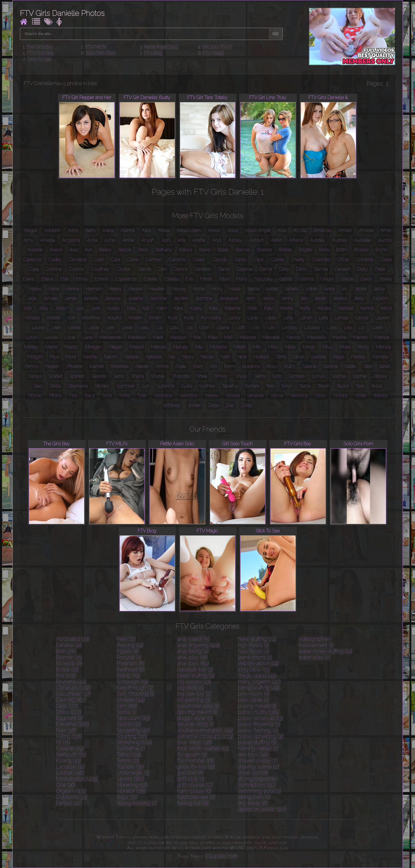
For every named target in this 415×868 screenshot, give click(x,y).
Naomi (111, 357)
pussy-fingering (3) (259, 724)
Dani (163, 269)
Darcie (266, 269)
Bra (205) (66, 676)
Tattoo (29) (129, 754)
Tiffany (55, 396)
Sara (367, 366)
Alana (108, 230)
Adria (73, 230)
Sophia (338, 376)
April (166, 240)
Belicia (125, 250)
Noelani (261, 357)
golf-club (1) (191, 779)
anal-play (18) (193, 657)
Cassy (241, 260)
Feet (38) (66, 730)
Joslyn (62, 308)
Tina (73, 396)
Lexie (127, 328)
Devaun (343, 269)
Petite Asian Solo (161, 47)
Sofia (277, 376)
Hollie (199, 289)
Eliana (47, 279)
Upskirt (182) (131, 779)
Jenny (287, 298)
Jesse (320, 298)
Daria (284, 269)
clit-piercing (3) (194, 700)
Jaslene (135, 298)
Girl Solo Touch (217, 47)
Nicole (207, 357)
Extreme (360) (73, 724)
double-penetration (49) (205, 730)
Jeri (304, 298)
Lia (159, 328)
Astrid (276, 240)
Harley (115, 289)
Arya (217, 240)
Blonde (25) (69, 657)
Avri (88, 250)
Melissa (159, 347)
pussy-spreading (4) (261, 736)
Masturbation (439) (77, 779)
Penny (31, 366)
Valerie (211, 396)
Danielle (203, 269)
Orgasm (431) (71, 791)
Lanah (306, 318)
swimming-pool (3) (260, 791)
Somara (297, 376)
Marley (31, 347)
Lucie (70, 337)
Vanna (277, 396)
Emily (82, 279)
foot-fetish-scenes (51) (203, 748)
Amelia (366, 230)
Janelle (91, 298)
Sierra (259, 376)
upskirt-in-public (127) (262, 809)
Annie (128, 240)
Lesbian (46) (70, 773)
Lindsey (312, 328)
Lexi (110, 328)
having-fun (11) (193, 803)
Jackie (361, 289)
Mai (197, 337)
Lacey (234, 318)
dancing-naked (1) (197, 712)
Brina (324, 250)
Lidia (174, 328)
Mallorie (248, 337)
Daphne (244, 269)
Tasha (305, 386)
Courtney (100, 269)
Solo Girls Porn (101, 53)
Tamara (252, 386)
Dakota (144, 269)
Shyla (241, 376)
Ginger (327, 279)
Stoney (102, 386)
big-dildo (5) (191, 688)
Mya (54, 357)
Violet (360, 396)
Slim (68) (127, 706)
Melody (181, 347)
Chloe (343, 260)
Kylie (189, 318)
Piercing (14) (130, 645)
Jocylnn (380, 298)
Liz (362, 328)
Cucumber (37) (73, 694)
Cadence (32, 260)
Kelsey (325, 308)
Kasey (196, 308)
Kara (178, 308)
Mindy (309, 347)
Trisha (124, 396)
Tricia (107, 396)
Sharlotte (181, 376)
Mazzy (71, 347)
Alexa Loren (189, 230)
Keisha (287, 308)
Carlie (133, 260)
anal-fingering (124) (199, 645)
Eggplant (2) (70, 718)
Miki (257, 347)
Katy (269, 308)
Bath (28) (66, 651)
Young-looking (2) (137, 803)
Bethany (164, 250)
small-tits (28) (253, 773)
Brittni (342, 250)
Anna (92, 240)
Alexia (214, 230)
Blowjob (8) (69, 663)
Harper (136, 289)
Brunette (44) (71, 682)
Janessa (113, 298)
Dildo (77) (67, 706)
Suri (145, 386)
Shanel (158, 376)
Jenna (268, 298)
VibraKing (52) (132, 785)
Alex (146, 230)
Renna (162, 366)
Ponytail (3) (129, 657)
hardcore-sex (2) (196, 797)
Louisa (51, 337)
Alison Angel (258, 230)
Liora (332, 328)
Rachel (97, 366)
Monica (384, 347)
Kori (71, 318)
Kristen (136, 318)
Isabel (272, 289)
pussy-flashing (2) (258, 730)
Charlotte (321, 260)
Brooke (361, 250)
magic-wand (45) (257, 676)
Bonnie (243, 250)
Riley (198, 366)
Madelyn (137, 337)
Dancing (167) (71, 700)
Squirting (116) (132, 736)
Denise (321, 269)
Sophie (359, 376)
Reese (142, 366)
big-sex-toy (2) (194, 694)
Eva (189, 279)
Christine (365, 260)
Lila (189, 328)
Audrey (340, 240)
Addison (53, 230)
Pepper (52, 366)
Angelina (71, 240)
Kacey (114, 308)
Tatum (324, 386)
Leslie (93, 328)
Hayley (179, 289)
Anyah (148, 240)
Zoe (230, 405)
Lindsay (290, 328)
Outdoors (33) (72, 797)
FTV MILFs (96, 47)
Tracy (90, 396)
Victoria (340, 396)
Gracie (347, 279)
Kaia (131, 308)
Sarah (385, 366)
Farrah (206, 279)
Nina (242, 357)
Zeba (213, 405)
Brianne (264, 250)
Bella (143, 250)
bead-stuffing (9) (196, 676)
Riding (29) (129, 676)
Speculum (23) (133, 718)
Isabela (292, 289)
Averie (56, 250)
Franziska (263, 279)
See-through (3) (135, 688)
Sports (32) (129, 724)
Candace (78, 260)
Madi (158, 337)
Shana (137, 376)
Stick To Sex (39, 59)
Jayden (181, 298)
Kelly (306, 308)
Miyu (328, 347)
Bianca (186, 250)
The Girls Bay (40, 47)
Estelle (150, 279)
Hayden (157, 289)
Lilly (257, 328)
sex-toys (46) (253, 754)
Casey (199, 260)
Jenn (250, 298)
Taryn (287, 386)
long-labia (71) (254, 669)
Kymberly (211, 318)
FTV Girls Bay (41, 53)
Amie (386, 230)
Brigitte (305, 250)
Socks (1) (127, 712)
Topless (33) (130, 767)
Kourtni (115, 318)
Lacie (253, 318)
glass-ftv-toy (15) (196, 767)
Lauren (383, 318)
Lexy (145, 328)
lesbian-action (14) (258, 663)
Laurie (38, 328)
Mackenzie (110, 337)
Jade (32, 298)
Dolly (363, 269)
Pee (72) (126, 639)
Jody (43, 308)
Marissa (382, 337)
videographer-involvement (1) (316, 642)
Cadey (55, 260)
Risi (214, 366)
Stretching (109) (134, 742)
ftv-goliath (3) (192, 754)
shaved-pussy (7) (258, 761)
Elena (29, 279)
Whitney (172, 405)
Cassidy (220, 260)
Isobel (311, 289)
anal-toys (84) (193, 663)
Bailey (105, 250)
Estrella (171, 279)
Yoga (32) (127, 797)
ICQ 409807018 (221, 856)
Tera (360, 386)
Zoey (246, 405)
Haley (36, 289)
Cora (34, 269)
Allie (282, 230)
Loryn (32, 337)
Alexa (164, 230)
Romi (230, 366)
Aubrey (318, 240)
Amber (345, 230)
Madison (178, 337)
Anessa (48, 240)
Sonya (318, 376)
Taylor (343, 386)
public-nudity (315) (259, 712)
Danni (224, 269)
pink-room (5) (254, 694)
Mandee (271, 337)
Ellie (65, 279)
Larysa (362, 318)
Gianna (307, 279)
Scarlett (77, 376)
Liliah (204, 328)
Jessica (340, 298)
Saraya (35, 376)
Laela (271, 318)
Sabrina (330, 366)
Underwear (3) (133, 773)
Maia (213, 337)
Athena (296, 240)
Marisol (360, 337)
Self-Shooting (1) (136, 694)
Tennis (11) (128, 761)
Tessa (377, 386)
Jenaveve (229, 298)
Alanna (128, 230)
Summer (125, 386)
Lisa (348, 328)
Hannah (94, 289)
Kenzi (386, 308)
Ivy (345, 289)
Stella (55, 386)
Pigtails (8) (128, 651)
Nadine (90, 357)
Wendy (381, 396)
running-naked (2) (258, 748)
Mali (229, 337)
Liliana (223, 328)
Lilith (241, 328)
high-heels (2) (254, 645)
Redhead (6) (131, 669)
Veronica (299, 396)
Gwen (366, 279)
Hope (235, 289)
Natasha (154, 357)
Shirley (221, 376)
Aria (182, 240)
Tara (270, 386)
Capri (99, 260)
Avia (73, 250)
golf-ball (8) (190, 773)
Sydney (207, 386)
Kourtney (92, 318)
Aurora (385, 240)
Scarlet (55, 376)
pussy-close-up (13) (261, 718)
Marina (339, 337)
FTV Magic (213, 53)
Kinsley (33, 318)
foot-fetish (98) (195, 742)
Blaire (205, 250)
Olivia (298, 357)
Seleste (99, 376)
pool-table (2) (254, 700)
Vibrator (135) (131, 791)
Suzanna (165, 386)
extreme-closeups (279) (205, 736)
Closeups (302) (73, 688)
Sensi (119, 376)
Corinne (54, 269)
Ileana (253, 289)
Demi (302, 269)
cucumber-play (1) (198, 706)
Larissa (342, 318)
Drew (380, 269)
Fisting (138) (69, 736)
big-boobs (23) (194, 682)
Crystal (124, 269)
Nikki (226, 357)
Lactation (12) (71, 767)
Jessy (359, 298)
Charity (298, 260)
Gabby (286, 279)
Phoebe (75, 366)
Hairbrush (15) (71, 754)
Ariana (199, 240)
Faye (224, 279)
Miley (290, 347)
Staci (38, 386)
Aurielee (363, 240)
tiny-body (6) (253, 803)
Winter (194, 405)
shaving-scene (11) (259, 767)
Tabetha (230, 386)
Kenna (367, 308)
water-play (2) (314, 657)
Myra (71, 357)
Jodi (27, 308)
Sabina (309, 366)
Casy (259, 260)
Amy (28, 240)
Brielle (285, 250)
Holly (217, 289)
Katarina (233, 308)
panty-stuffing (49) (259, 688)
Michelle (218, 347)
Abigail (31, 230)
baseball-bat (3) (195, 669)
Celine (277, 260)
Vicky (320, 396)
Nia (172, 357)
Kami (162, 308)
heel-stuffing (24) (257, 639)
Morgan (35, 357)
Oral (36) (66, 785)
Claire (386, 260)
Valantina (163, 396)
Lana (288, 318)
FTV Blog (153, 53)
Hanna (73, 289)
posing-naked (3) (257, 706)
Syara (187, 386)
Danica (181, 269)
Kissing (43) (69, 761)
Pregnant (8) (131, 663)
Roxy (272, 366)
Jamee (51, 298)
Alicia (233, 230)
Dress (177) (69, 712)
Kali (146, 308)
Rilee (181, 366)
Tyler (142, 396)
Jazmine (204, 298)
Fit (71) (63, 742)
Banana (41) (69, 645)
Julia (80, 308)
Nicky (188, 357)
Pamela (380, 357)
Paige (339, 357)
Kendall (346, 308)
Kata (213, 308)
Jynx (96, 308)
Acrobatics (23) (73, 639)
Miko (273, 347)
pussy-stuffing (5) (257, 742)
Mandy (294, 337)
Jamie (70, 298)
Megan (116, 347)
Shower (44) (131, 700)
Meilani (137, 347)
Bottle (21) (67, 669)
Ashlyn (257, 240)
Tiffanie (34, 396)
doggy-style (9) (195, 718)
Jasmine (158, 298)
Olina (281, 357)
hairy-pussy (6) (195, 791)
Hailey (386, 279)
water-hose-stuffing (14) (325, 651)
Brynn (381, 250)
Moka (345, 347)
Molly (364, 347)
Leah (56, 328)
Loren (377, 328)
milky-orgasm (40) (259, 682)
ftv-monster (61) (196, 761)
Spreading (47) (133, 730)
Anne (110, 240)
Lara (323, 318)
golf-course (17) (195, 785)
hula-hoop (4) (254, 651)
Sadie (350, 366)
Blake (223, 250)
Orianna (318, 357)
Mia (199, 347)
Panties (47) (69, 803)
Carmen (154, 260)
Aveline (35, 250)
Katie (252, 308)
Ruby (290, 366)
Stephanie (78, 386)
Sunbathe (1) (131, 748)
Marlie (52, 347)
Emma (102, 279)
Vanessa (255, 396)
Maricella (317, 337)
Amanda (322, 230)
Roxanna (251, 366)
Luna (87, 337)
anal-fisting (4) (193, 651)
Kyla (173, 318)
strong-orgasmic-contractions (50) (258, 782)
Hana (54, 289)
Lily (271, 328)
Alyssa (300, 230)
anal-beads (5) (194, 639)
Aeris (90, 230)
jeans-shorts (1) (255, 657)
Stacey (380, 376)
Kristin (155, 318)
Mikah (240, 347)
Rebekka (120, 366)
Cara (116, 260)
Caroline (177, 260)
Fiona (242, 279)
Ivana (330, 289)
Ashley (236, 240)
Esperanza (126, 279)
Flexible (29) (70, 748)
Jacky (379, 289)
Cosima (76, 269)
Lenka (74, 328)
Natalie (132, 357)
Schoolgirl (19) (133, 682)
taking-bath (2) (254, 797)
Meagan (93, 347)
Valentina (188, 396)
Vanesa (233, 396)
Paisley (358, 357)
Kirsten (54, 318)
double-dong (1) (196, 724)
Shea (202, 376)
